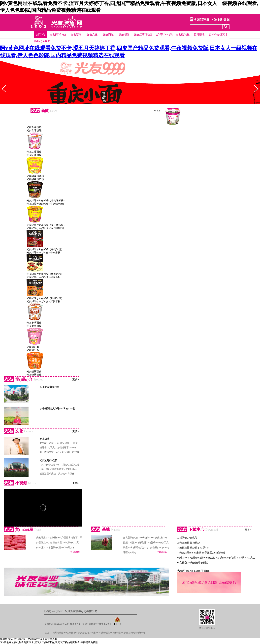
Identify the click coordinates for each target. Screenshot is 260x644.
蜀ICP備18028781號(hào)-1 (97, 624)
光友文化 (92, 34)
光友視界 (124, 34)
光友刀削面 (33, 347)
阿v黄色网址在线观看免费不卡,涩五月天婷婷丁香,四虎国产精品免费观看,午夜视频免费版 (49, 642)
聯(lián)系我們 (42, 41)
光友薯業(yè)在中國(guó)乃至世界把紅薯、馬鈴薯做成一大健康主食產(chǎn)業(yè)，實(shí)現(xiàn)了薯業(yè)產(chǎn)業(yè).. (59, 543)
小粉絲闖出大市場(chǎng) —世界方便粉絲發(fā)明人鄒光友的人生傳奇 (59, 408)
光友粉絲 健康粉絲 (190, 543)
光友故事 (45, 439)
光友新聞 (76, 34)
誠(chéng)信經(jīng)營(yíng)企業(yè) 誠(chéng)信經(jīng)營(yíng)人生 (217, 558)
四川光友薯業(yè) (49, 387)
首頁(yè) (40, 34)
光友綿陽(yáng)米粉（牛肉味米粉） (46, 200)
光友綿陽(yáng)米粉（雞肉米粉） (45, 274)
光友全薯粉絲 (34, 127)
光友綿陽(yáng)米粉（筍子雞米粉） (46, 225)
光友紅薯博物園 (143, 34)
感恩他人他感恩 (188, 538)
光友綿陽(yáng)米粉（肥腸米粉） (45, 298)
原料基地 (199, 34)
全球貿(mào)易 (164, 34)
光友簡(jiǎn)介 (58, 34)
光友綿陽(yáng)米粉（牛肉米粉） (45, 249)
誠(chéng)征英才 (218, 34)
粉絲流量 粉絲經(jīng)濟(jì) (194, 548)
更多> (157, 111)
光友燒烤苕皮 (34, 371)
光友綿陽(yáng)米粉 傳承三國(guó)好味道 (202, 553)
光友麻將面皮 (34, 323)
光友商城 (108, 34)
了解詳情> (75, 552)
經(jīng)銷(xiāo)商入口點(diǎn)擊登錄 (209, 582)
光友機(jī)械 (183, 34)
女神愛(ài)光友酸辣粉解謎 (194, 563)
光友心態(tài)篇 (48, 460)
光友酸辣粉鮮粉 (35, 176)
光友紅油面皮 (34, 152)
